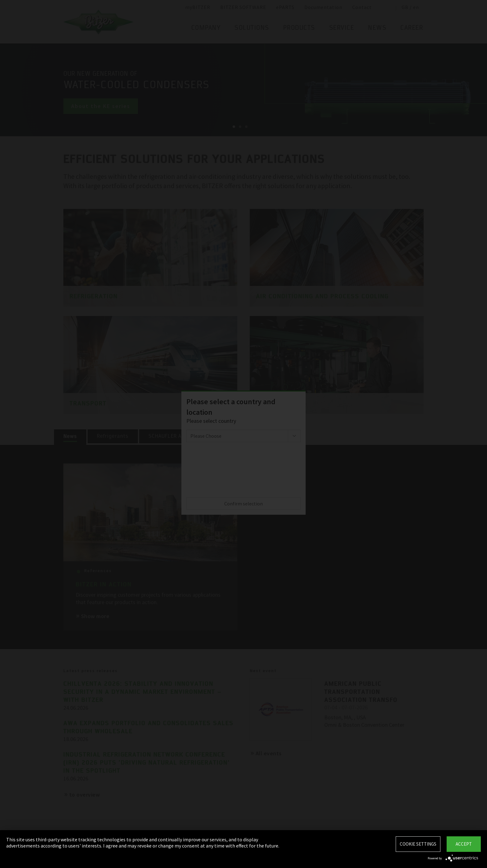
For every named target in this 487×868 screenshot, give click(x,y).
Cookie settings (418, 844)
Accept (464, 844)
